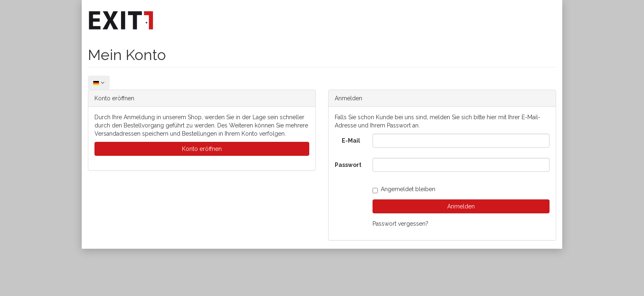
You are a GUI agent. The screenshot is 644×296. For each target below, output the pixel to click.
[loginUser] (461, 141)
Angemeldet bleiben (404, 189)
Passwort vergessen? (400, 224)
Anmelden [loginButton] (461, 206)
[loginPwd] (461, 165)
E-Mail (351, 141)
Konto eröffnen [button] (202, 149)
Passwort (348, 165)
